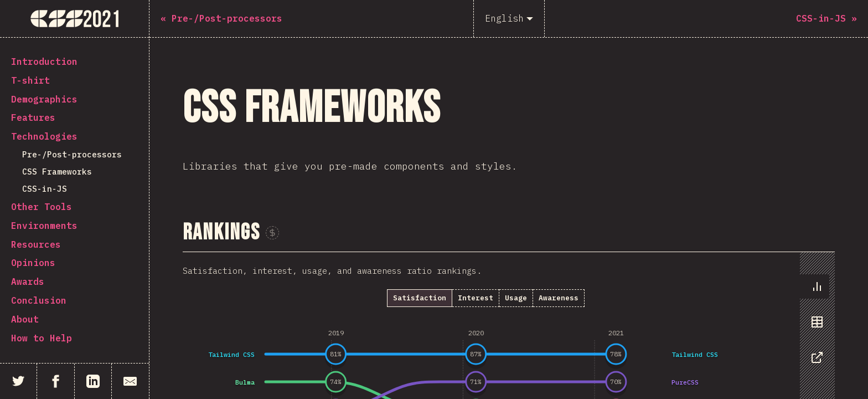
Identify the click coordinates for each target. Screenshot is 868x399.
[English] (509, 19)
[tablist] (815, 328)
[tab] (814, 287)
